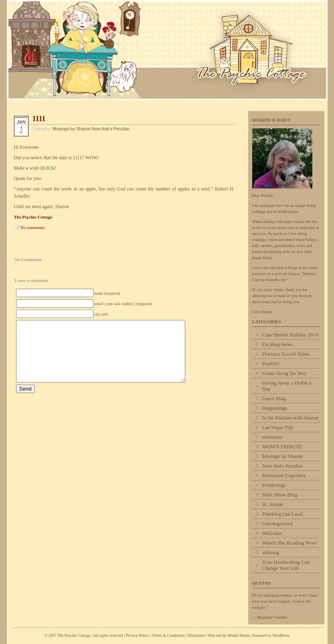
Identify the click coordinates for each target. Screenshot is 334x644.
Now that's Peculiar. (111, 129)
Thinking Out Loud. (283, 514)
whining (271, 552)
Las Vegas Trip (278, 427)
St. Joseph (273, 504)
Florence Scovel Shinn (286, 354)
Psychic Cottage (167, 50)
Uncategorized (277, 524)
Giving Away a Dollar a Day (287, 386)
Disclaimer (196, 635)
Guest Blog (274, 398)
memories (272, 437)
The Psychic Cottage (33, 217)
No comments (33, 227)
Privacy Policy (138, 635)
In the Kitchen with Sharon (290, 418)
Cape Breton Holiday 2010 (290, 335)
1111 (39, 119)
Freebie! (271, 364)
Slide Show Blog (280, 495)
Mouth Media (239, 635)
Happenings (275, 408)
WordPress (281, 635)
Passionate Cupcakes (284, 475)
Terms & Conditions (169, 635)
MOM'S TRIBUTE (282, 447)
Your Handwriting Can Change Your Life (286, 565)
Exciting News (278, 344)
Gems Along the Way (284, 373)
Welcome (272, 533)
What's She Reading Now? (290, 543)
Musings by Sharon (71, 129)
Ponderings (274, 485)
